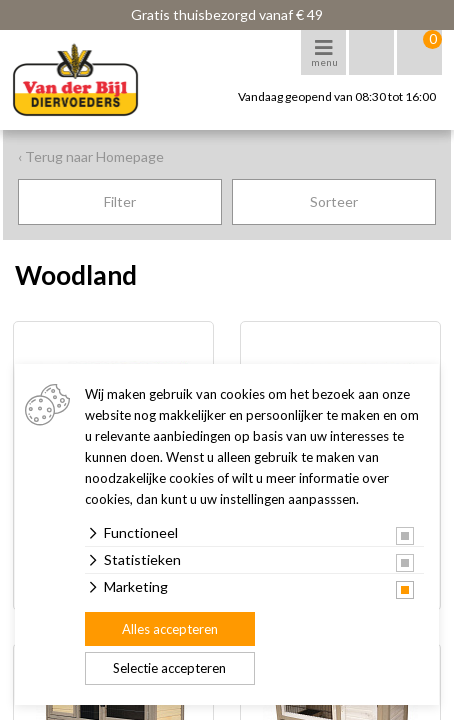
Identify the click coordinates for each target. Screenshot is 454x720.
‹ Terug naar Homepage (91, 156)
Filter (120, 201)
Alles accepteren (170, 629)
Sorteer (334, 201)
